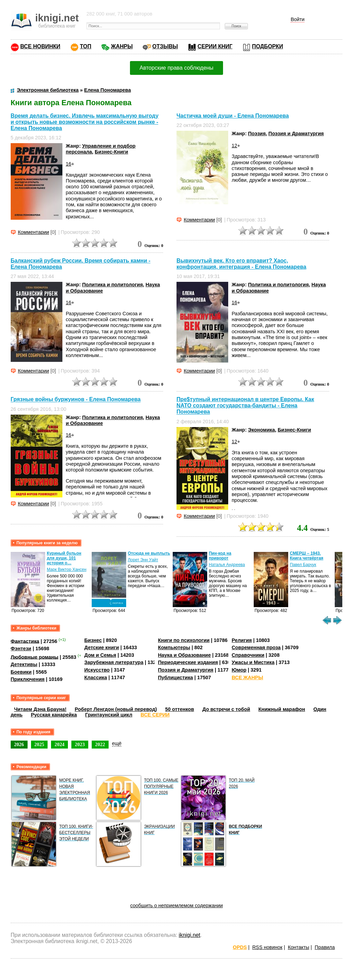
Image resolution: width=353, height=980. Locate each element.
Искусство (97, 670)
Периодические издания (188, 662)
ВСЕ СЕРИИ (155, 715)
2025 (39, 744)
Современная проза (256, 647)
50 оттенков (180, 709)
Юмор (239, 670)
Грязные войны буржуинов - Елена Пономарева (76, 400)
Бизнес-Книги (112, 152)
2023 (80, 744)
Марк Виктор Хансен (67, 570)
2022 (100, 744)
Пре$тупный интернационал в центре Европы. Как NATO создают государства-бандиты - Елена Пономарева (245, 405)
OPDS (240, 947)
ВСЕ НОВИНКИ (40, 46)
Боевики (21, 672)
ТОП (86, 46)
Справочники (248, 655)
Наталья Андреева (227, 565)
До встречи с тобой (226, 709)
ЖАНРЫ (122, 46)
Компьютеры (174, 647)
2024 (59, 744)
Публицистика (175, 677)
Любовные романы (35, 657)
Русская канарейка (54, 715)
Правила (325, 947)
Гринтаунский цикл (109, 715)
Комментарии (34, 232)
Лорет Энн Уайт (143, 560)
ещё (117, 743)
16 (69, 164)
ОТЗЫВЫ (165, 46)
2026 (19, 744)
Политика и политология (112, 285)
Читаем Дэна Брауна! (40, 709)
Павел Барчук (303, 565)
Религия (242, 640)
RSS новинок (267, 947)
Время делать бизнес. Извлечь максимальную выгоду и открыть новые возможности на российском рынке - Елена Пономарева (85, 122)
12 (234, 146)
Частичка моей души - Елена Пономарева (233, 116)
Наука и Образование (184, 655)
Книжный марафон (282, 709)
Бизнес (93, 640)
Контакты (299, 947)
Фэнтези (21, 649)
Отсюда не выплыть (149, 553)
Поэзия (257, 133)
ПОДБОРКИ (268, 46)
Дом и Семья (100, 655)
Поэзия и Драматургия (296, 133)
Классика (95, 677)
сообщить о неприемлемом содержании (177, 905)
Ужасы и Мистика (253, 662)
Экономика (261, 430)
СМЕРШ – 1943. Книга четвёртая (307, 556)
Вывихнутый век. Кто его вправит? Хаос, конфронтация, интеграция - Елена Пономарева (241, 264)
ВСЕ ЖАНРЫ (247, 677)
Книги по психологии (184, 640)
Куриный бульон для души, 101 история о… (64, 558)
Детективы (24, 664)
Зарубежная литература (114, 662)
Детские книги (102, 647)
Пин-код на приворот (220, 556)
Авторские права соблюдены (176, 68)
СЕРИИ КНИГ (215, 46)
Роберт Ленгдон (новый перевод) (116, 709)
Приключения (28, 679)
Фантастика (25, 641)
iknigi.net (190, 935)
